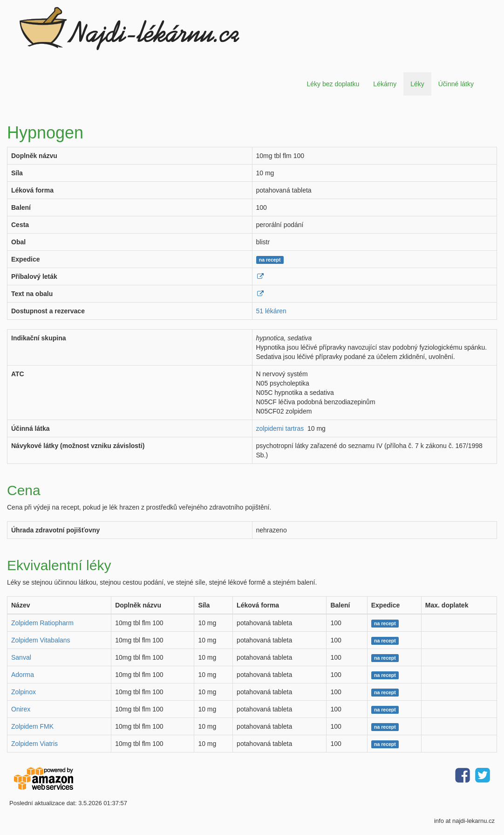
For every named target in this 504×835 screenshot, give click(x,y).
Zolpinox (24, 692)
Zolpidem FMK (32, 726)
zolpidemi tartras (280, 428)
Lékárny (385, 84)
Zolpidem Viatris (34, 744)
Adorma (23, 675)
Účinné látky (456, 84)
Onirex (21, 709)
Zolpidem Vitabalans (41, 640)
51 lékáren (271, 311)
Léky (417, 84)
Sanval (21, 657)
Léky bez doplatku (333, 84)
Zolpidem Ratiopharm (42, 623)
